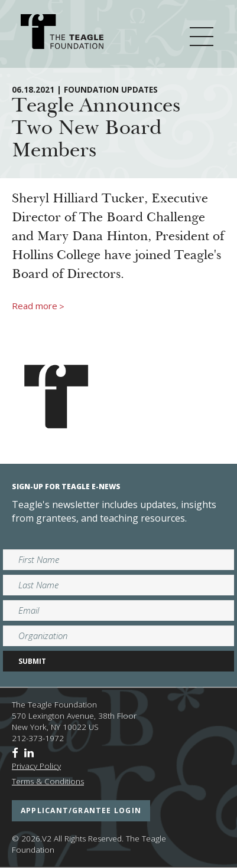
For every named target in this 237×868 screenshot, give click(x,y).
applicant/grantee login (81, 810)
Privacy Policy (36, 766)
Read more (38, 306)
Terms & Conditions (48, 781)
